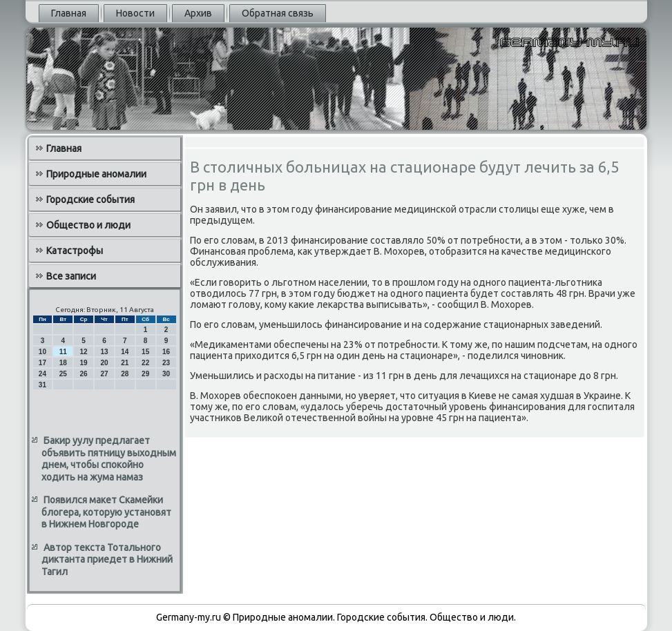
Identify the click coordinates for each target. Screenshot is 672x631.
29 (145, 374)
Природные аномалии (96, 174)
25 (63, 374)
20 (104, 363)
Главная (69, 13)
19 (84, 363)
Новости (135, 13)
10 (42, 352)
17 (42, 363)
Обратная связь (278, 13)
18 (63, 363)
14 (125, 352)
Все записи (71, 276)
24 (42, 374)
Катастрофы (75, 251)
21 (125, 363)
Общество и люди (88, 225)
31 (42, 385)
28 (125, 374)
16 (166, 352)
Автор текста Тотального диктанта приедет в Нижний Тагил (107, 560)
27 (104, 374)
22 (145, 363)
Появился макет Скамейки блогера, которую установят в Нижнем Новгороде (106, 512)
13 (104, 352)
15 (145, 352)
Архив (198, 13)
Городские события (90, 200)
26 (84, 374)
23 (166, 363)
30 (166, 374)
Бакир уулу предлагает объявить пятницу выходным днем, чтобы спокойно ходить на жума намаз (109, 459)
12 (84, 352)
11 (63, 352)
